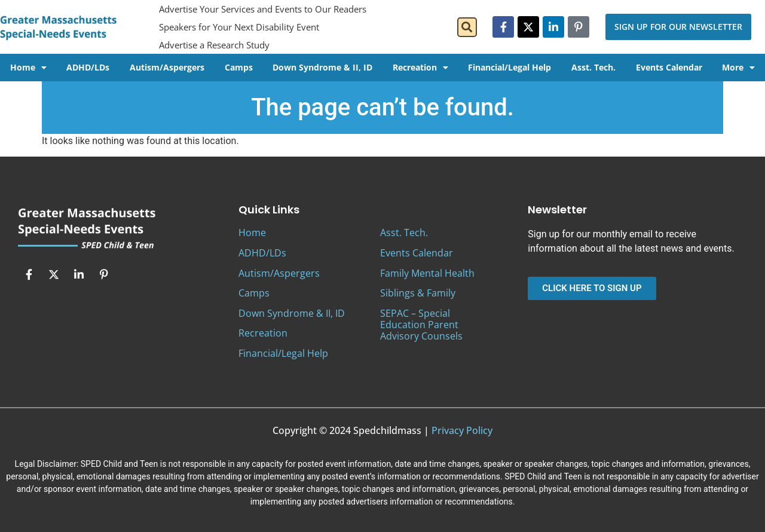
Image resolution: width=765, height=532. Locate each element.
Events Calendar (669, 67)
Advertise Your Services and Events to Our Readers (263, 9)
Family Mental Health (427, 273)
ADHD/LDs (88, 67)
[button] (467, 27)
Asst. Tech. (593, 67)
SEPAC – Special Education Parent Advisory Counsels (421, 325)
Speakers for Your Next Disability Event (239, 27)
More (738, 68)
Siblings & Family (418, 293)
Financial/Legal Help (510, 67)
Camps (239, 67)
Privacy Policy (462, 430)
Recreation (420, 68)
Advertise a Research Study (214, 45)
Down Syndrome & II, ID (322, 67)
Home (28, 68)
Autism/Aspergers (167, 67)
